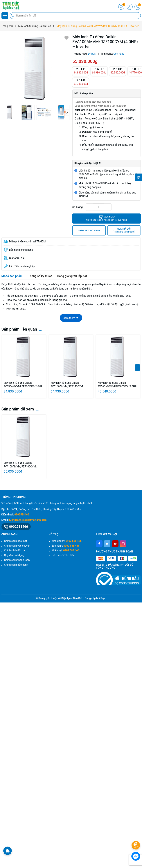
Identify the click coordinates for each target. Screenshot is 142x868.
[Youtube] (115, 544)
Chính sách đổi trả (15, 550)
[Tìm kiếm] (13, 16)
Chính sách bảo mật (16, 541)
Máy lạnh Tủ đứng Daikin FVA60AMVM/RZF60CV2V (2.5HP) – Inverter (118, 385)
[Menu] (5, 16)
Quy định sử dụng (14, 555)
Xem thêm (71, 318)
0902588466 (22, 515)
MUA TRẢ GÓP (124, 230)
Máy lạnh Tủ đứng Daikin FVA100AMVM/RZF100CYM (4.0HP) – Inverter (20, 465)
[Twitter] (107, 544)
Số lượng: (78, 207)
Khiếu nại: (65, 550)
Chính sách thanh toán (17, 560)
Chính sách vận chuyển (17, 546)
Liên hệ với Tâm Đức (63, 555)
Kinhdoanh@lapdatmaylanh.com (28, 520)
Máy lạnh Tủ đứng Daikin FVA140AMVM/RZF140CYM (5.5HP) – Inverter (67, 385)
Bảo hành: (65, 546)
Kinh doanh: (66, 541)
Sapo (103, 598)
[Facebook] (99, 544)
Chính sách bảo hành (16, 565)
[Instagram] (123, 544)
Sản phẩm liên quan (19, 329)
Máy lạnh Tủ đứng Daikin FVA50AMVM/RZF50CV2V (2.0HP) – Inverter (24, 385)
